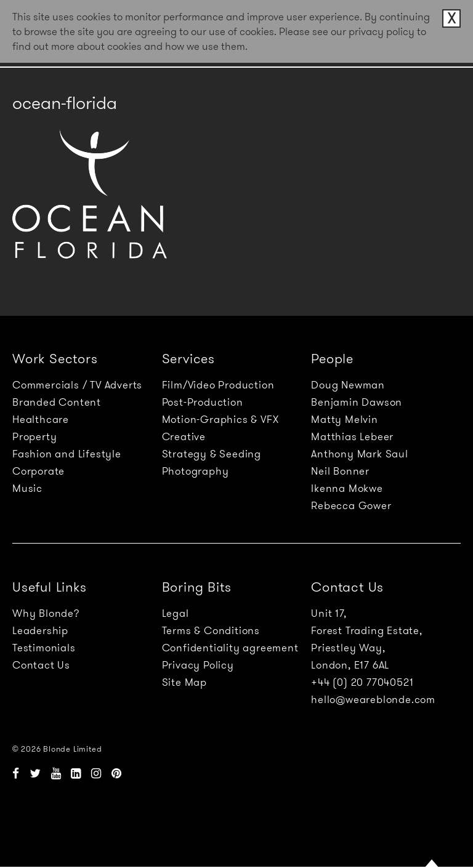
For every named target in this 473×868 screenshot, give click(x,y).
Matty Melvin (345, 419)
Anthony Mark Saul (360, 454)
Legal (176, 613)
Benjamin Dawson (357, 402)
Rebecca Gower (351, 505)
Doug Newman (348, 385)
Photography (196, 471)
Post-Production (203, 402)
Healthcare (41, 419)
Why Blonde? (46, 613)
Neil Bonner (340, 471)
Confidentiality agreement (230, 648)
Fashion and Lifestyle (67, 454)
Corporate (38, 471)
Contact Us (41, 665)
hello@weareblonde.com (373, 699)
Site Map (184, 682)
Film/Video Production (218, 385)
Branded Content (57, 402)
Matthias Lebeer (352, 436)
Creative (184, 436)
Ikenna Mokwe (347, 488)
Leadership (40, 630)
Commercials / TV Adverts (77, 385)
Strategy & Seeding (212, 454)
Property (34, 436)
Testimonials (44, 648)
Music (27, 488)
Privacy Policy (198, 665)
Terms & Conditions (211, 630)
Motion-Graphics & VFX (220, 419)
